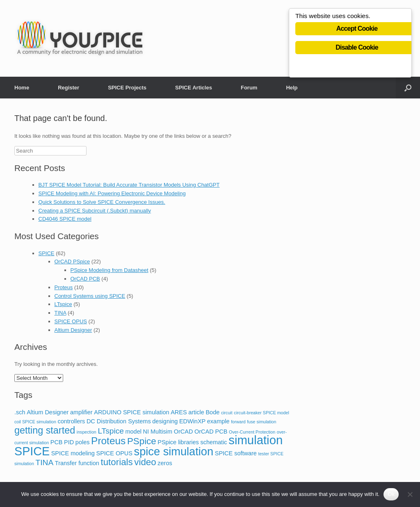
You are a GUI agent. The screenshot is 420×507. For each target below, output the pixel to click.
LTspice (63, 304)
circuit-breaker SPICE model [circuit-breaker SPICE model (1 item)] (261, 413)
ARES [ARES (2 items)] (179, 412)
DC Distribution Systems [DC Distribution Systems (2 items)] (119, 421)
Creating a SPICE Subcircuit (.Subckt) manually (95, 211)
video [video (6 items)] (145, 462)
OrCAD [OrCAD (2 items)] (184, 432)
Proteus (64, 287)
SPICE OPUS (71, 321)
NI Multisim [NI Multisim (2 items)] (158, 432)
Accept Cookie (357, 29)
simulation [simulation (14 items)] (256, 440)
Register (68, 88)
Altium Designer (73, 330)
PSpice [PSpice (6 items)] (142, 441)
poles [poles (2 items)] (83, 442)
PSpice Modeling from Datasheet (110, 270)
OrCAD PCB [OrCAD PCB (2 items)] (211, 432)
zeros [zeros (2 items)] (165, 463)
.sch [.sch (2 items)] (20, 412)
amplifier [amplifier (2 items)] (81, 412)
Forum (249, 88)
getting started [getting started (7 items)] (45, 430)
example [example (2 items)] (218, 421)
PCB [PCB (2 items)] (57, 442)
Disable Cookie (357, 48)
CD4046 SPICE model (65, 219)
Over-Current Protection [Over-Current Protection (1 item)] (252, 432)
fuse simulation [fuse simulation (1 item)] (261, 422)
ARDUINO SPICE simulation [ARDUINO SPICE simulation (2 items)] (131, 412)
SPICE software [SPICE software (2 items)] (236, 453)
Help (292, 88)
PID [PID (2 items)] (69, 442)
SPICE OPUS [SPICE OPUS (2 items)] (114, 453)
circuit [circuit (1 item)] (227, 413)
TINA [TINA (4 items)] (45, 462)
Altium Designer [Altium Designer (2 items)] (48, 412)
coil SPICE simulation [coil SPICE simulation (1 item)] (35, 422)
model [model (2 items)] (133, 432)
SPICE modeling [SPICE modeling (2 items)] (73, 453)
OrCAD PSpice (72, 261)
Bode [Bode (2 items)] (212, 412)
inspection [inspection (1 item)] (87, 432)
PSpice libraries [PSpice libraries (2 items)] (178, 442)
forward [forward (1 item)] (238, 422)
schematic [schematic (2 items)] (213, 442)
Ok (391, 494)
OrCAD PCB (85, 279)
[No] (410, 494)
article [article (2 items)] (196, 412)
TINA (60, 313)
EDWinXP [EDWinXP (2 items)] (192, 421)
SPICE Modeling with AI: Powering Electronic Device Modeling (112, 193)
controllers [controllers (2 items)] (72, 421)
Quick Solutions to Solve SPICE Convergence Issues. (102, 202)
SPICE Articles (194, 88)
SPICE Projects (127, 88)
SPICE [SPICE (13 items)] (32, 451)
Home (22, 88)
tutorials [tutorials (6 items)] (117, 462)
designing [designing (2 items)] (165, 421)
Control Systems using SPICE (90, 296)
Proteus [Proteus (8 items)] (108, 441)
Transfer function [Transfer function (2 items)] (77, 463)
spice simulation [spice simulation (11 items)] (174, 451)
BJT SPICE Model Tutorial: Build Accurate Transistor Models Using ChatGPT (129, 185)
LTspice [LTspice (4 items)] (111, 431)
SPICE (47, 253)
